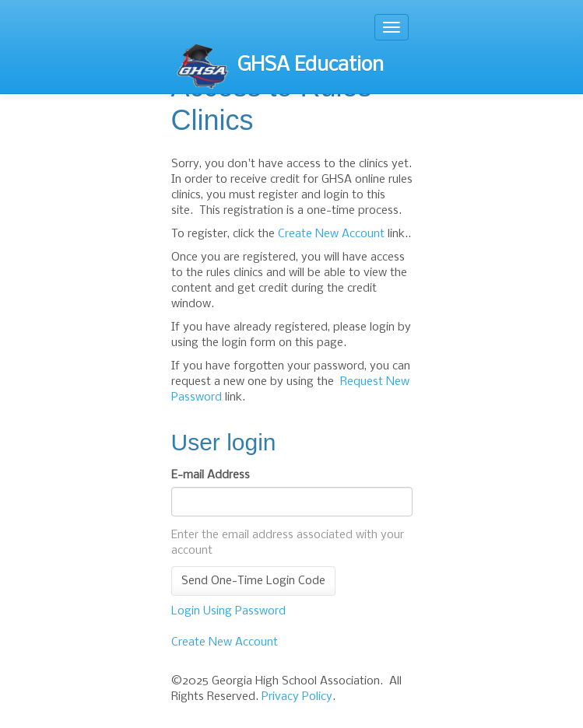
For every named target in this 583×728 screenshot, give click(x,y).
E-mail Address (211, 475)
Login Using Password (228, 611)
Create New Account (331, 234)
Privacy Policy (297, 697)
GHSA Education (279, 66)
